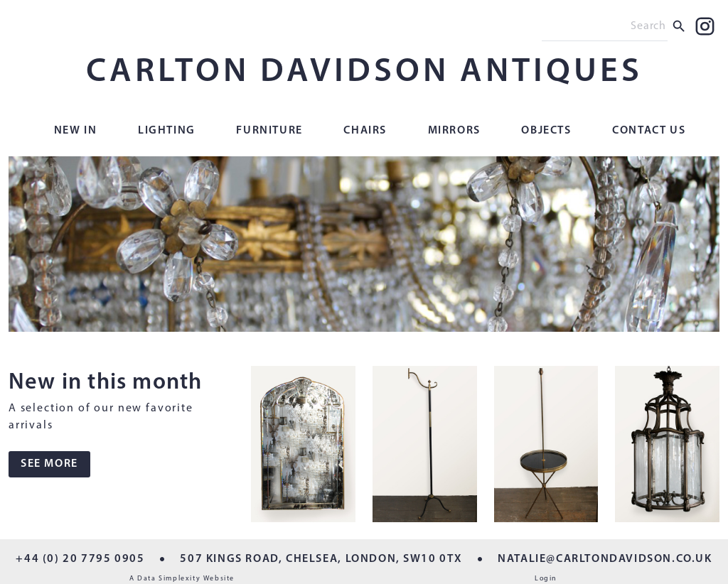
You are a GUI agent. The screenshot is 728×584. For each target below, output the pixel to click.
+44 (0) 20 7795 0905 (80, 559)
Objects (546, 131)
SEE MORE (49, 464)
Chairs (365, 131)
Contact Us (649, 131)
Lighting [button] (167, 131)
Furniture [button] (269, 131)
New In (76, 131)
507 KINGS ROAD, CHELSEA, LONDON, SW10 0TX (321, 559)
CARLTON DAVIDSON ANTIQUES (364, 72)
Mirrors (454, 131)
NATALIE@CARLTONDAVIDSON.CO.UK (605, 559)
